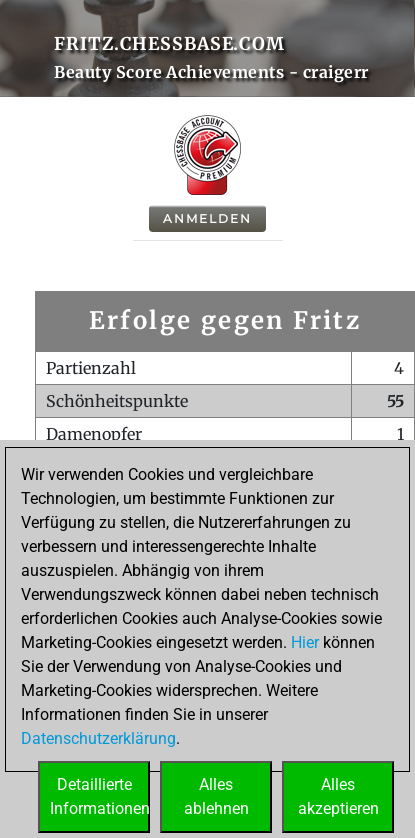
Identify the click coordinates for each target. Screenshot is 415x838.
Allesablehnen (216, 796)
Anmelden (207, 218)
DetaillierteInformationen (100, 796)
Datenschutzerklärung (98, 738)
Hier (305, 642)
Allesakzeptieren (338, 796)
